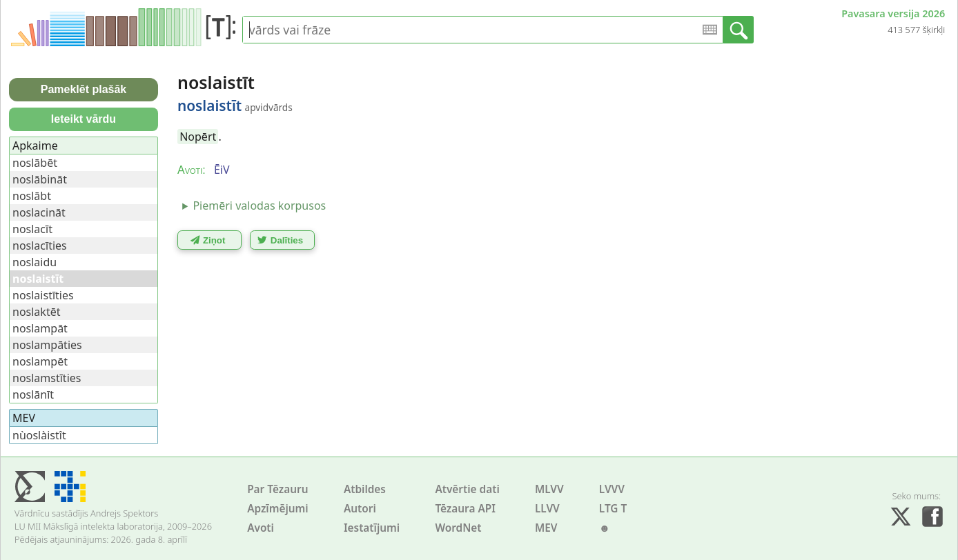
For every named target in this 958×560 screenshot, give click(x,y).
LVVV (612, 489)
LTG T (613, 509)
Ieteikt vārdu (84, 119)
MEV (546, 528)
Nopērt (198, 137)
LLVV (547, 509)
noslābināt (40, 179)
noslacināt (39, 212)
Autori (360, 509)
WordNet (458, 528)
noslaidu (35, 262)
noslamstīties (47, 378)
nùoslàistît (39, 435)
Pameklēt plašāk (84, 89)
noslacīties (40, 246)
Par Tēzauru (277, 489)
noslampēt (40, 361)
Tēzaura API (465, 509)
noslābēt (35, 163)
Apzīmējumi (278, 509)
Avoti (261, 528)
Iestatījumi (372, 528)
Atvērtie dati (467, 489)
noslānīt (33, 394)
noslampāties (47, 345)
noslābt (32, 196)
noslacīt (32, 229)
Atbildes (365, 489)
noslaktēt (36, 312)
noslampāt (40, 328)
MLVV (549, 489)
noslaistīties (43, 295)
